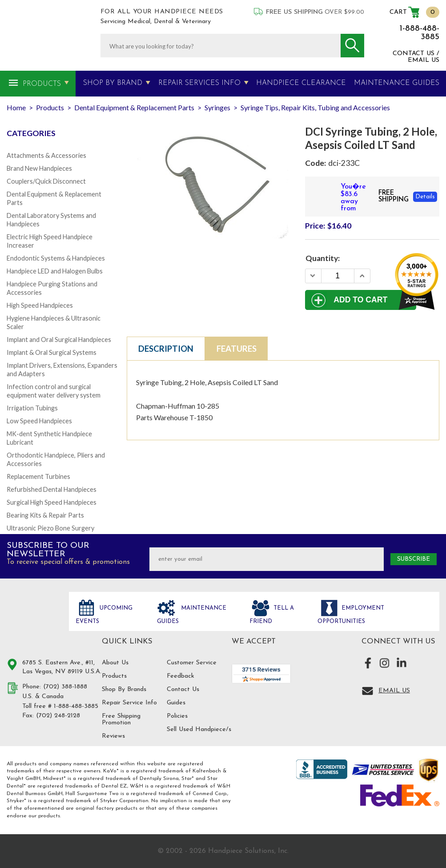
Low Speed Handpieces (39, 421)
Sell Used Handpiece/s (199, 729)
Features (237, 349)
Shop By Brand (113, 83)
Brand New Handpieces (39, 168)
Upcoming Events (104, 615)
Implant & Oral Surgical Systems (52, 352)
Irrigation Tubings (32, 408)
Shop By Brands (124, 689)
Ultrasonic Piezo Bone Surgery (50, 528)
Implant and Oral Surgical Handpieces (59, 340)
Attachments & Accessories (46, 155)
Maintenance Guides (192, 615)
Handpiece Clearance (301, 83)
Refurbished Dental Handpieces (52, 489)
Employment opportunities (351, 615)
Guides (176, 703)
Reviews (113, 736)
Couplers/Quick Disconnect (46, 181)
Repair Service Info (129, 703)
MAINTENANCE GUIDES (397, 83)
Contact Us (183, 689)
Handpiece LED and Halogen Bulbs (55, 271)
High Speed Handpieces (40, 305)
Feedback (181, 676)
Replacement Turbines (38, 476)
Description (166, 349)
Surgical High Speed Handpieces (52, 502)
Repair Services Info (199, 83)
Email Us (394, 691)
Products (42, 84)
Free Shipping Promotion (121, 719)
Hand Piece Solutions (32, 618)
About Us (115, 663)
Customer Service (192, 663)
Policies (177, 716)
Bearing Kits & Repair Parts (45, 515)
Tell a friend (272, 615)
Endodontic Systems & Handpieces (56, 258)
